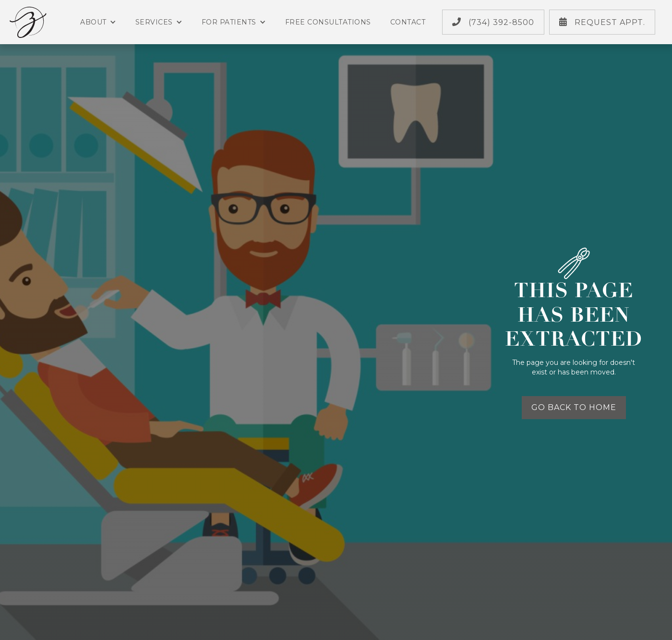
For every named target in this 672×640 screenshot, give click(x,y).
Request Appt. (602, 22)
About (98, 22)
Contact (408, 22)
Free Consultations (328, 22)
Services (159, 22)
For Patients (234, 22)
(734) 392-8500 (493, 22)
